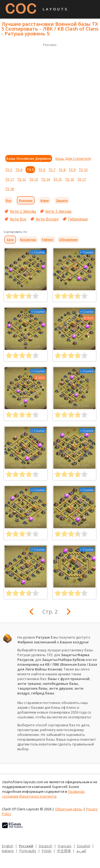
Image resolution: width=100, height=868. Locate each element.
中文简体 (64, 851)
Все (9, 200)
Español (84, 846)
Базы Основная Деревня (29, 158)
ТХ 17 (82, 179)
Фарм (45, 200)
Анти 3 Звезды (58, 211)
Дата (10, 240)
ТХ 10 (83, 170)
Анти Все (18, 219)
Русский (26, 846)
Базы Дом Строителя (73, 158)
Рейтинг (48, 240)
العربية (81, 851)
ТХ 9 (72, 170)
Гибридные (78, 219)
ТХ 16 (70, 179)
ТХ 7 (52, 170)
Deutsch (46, 846)
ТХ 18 (10, 189)
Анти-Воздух (47, 219)
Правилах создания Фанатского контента (43, 794)
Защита (62, 200)
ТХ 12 (22, 179)
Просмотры (28, 240)
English (8, 846)
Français (65, 846)
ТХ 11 (10, 179)
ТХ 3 (9, 170)
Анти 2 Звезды (23, 211)
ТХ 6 (42, 170)
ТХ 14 (46, 179)
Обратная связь (69, 809)
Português (28, 851)
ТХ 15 (58, 179)
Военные (26, 200)
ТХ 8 (62, 170)
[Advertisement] (50, 98)
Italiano (8, 851)
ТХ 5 (30, 170)
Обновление (68, 240)
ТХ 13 (34, 179)
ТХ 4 (19, 170)
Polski (47, 851)
